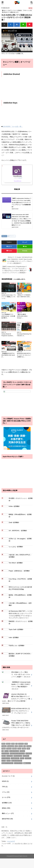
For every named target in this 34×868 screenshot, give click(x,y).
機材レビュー (8, 815)
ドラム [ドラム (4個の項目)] (22, 759)
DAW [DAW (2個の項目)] (13, 745)
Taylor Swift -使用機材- (16, 629)
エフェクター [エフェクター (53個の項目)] (5, 755)
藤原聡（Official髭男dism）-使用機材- (20, 596)
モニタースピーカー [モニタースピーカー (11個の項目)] (17, 762)
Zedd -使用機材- (14, 522)
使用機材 (7, 804)
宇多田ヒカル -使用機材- (17, 646)
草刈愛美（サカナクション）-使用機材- (21, 499)
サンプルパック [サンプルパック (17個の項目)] (6, 759)
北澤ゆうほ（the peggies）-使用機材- (20, 540)
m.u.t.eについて (8, 777)
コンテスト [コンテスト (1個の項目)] (10, 757)
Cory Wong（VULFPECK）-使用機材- (20, 580)
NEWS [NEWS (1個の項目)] (21, 747)
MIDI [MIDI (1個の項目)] (16, 747)
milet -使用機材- (14, 637)
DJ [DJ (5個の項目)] (16, 745)
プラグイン (12, 236)
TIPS (5, 788)
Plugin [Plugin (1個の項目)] (3, 750)
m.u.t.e (16, 857)
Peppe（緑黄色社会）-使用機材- (19, 571)
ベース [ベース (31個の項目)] (4, 762)
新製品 (6, 809)
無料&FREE (7, 820)
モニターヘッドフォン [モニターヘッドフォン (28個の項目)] (7, 764)
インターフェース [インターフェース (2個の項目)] (14, 752)
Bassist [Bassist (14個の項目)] (8, 745)
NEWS (5, 782)
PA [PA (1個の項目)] (25, 747)
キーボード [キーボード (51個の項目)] (29, 755)
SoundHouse (18, 181)
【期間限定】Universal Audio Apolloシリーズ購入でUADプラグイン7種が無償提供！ (16, 687)
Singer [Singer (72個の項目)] (24, 750)
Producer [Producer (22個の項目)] (9, 750)
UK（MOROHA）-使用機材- (18, 531)
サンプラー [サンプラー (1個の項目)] (26, 757)
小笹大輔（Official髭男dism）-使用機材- (20, 604)
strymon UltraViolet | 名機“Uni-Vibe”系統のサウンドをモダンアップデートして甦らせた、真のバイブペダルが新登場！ (16, 700)
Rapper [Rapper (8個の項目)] (14, 750)
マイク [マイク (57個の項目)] (9, 762)
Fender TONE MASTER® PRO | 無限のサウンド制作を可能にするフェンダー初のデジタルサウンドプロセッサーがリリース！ (16, 726)
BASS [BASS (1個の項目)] (3, 745)
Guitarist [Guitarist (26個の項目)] (4, 747)
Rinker (20, 178)
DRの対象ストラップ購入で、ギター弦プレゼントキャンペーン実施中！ (16, 675)
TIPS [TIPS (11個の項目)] (28, 750)
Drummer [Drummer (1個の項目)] (21, 745)
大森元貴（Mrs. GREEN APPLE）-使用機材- (20, 556)
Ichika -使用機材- (14, 506)
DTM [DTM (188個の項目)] (26, 745)
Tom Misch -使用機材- (16, 563)
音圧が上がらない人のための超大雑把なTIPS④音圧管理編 (20, 588)
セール (5, 236)
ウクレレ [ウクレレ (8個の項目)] (22, 752)
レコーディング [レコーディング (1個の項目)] (18, 764)
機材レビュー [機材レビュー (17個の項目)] (27, 764)
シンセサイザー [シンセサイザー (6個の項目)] (15, 759)
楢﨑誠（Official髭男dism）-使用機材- (20, 516)
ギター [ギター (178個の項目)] (4, 757)
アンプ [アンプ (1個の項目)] (7, 752)
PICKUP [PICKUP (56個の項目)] (29, 747)
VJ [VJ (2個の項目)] (3, 752)
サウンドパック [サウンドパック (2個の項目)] (18, 757)
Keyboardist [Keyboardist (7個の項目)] (11, 747)
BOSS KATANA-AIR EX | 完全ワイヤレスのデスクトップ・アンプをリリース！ (16, 713)
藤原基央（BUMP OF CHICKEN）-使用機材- (20, 655)
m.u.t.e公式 (11, 842)
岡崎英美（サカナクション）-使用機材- (21, 622)
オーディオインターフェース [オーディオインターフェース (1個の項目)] (17, 755)
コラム (6, 793)
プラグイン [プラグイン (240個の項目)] (28, 759)
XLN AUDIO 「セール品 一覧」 (13, 126)
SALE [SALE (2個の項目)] (19, 750)
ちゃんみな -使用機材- (16, 547)
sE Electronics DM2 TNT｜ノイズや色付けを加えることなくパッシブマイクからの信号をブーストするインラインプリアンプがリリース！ (20, 614)
